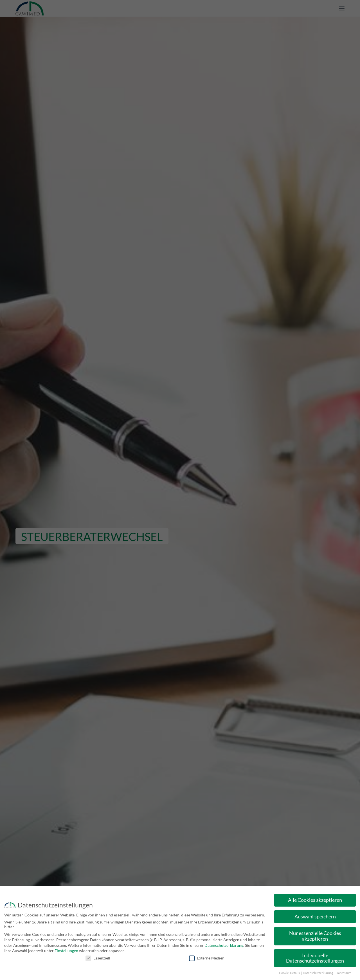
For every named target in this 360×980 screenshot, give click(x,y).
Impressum (344, 973)
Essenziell (98, 958)
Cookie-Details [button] (290, 973)
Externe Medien (207, 958)
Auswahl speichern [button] (315, 917)
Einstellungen (66, 951)
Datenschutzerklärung (224, 945)
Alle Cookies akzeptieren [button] (315, 900)
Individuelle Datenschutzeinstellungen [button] (315, 958)
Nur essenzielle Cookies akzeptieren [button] (315, 936)
